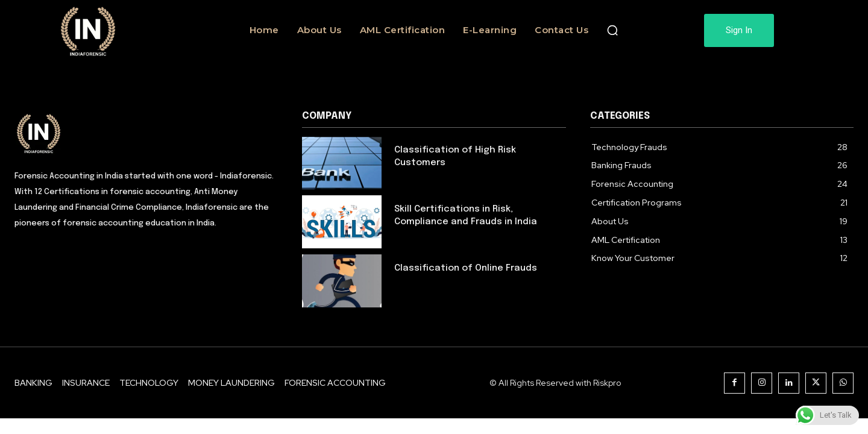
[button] (612, 30)
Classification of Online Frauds (466, 268)
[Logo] (146, 133)
